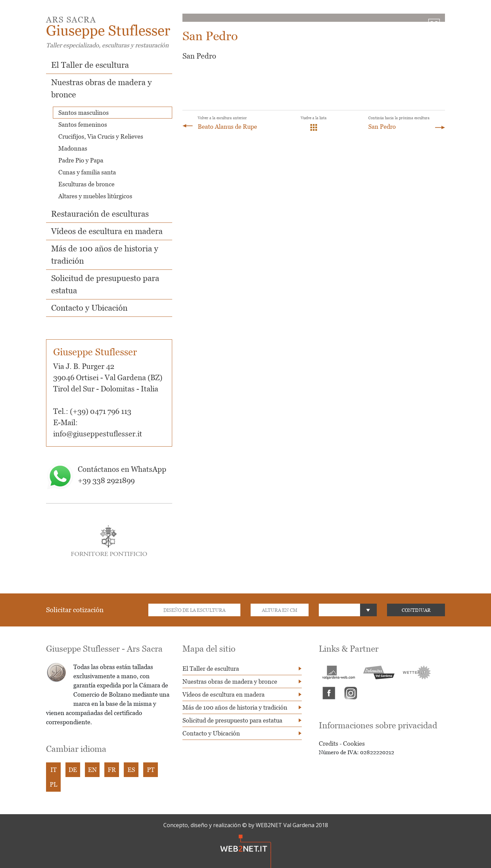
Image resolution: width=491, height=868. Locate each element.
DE (73, 770)
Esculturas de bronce (86, 184)
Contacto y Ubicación (89, 308)
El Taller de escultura (90, 65)
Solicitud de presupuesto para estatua (232, 720)
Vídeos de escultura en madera (107, 231)
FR (112, 770)
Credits (329, 743)
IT (54, 770)
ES (131, 770)
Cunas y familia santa (87, 172)
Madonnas (73, 148)
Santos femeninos (83, 125)
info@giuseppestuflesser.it (98, 434)
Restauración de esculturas (100, 214)
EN (92, 770)
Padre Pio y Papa (81, 160)
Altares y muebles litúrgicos (95, 196)
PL (54, 784)
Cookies (354, 743)
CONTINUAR (416, 610)
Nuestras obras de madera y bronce (230, 681)
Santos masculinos (84, 113)
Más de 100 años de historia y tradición (235, 707)
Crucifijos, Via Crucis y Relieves (101, 136)
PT (151, 770)
